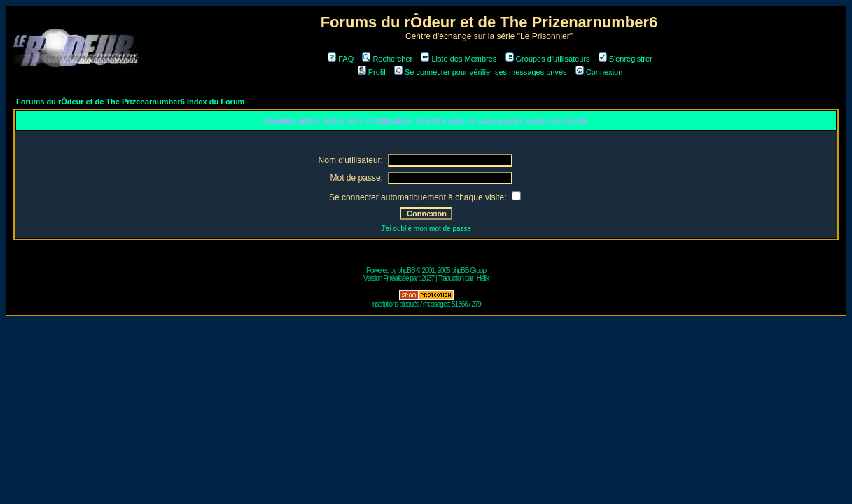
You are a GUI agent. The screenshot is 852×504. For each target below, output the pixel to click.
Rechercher (387, 59)
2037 (428, 278)
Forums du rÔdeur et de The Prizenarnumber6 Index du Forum (130, 101)
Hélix (483, 278)
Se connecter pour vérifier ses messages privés (481, 72)
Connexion (599, 72)
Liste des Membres (459, 59)
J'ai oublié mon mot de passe (426, 229)
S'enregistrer (626, 59)
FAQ (341, 59)
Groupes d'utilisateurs (548, 59)
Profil (372, 72)
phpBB (406, 271)
